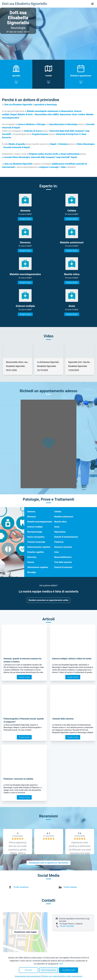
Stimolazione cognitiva (38, 567)
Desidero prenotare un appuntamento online (48, 600)
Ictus (57, 552)
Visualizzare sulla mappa (25, 932)
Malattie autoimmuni (64, 517)
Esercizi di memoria (63, 567)
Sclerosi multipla (35, 527)
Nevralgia (32, 572)
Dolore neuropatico (36, 537)
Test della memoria (63, 562)
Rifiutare (28, 970)
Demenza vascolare (63, 547)
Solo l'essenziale (48, 970)
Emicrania (32, 557)
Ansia (57, 527)
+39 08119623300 (67, 926)
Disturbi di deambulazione (66, 537)
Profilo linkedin (70, 887)
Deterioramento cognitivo (39, 547)
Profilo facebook (21, 887)
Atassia (31, 562)
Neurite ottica (60, 522)
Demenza (32, 517)
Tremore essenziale (36, 542)
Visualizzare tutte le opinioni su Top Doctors (48, 863)
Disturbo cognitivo (36, 552)
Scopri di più (25, 219)
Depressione (60, 532)
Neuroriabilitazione (63, 557)
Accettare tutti (69, 970)
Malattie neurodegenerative (40, 522)
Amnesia (31, 512)
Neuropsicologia (35, 532)
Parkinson (59, 542)
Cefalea (58, 512)
